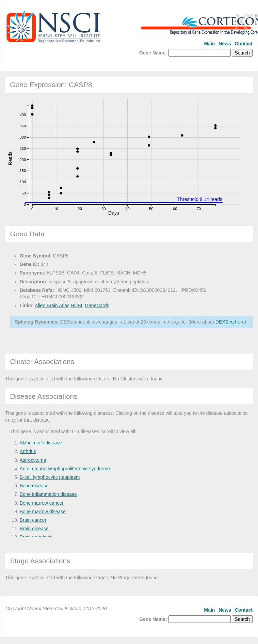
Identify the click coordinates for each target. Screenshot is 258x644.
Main (209, 44)
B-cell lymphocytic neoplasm (50, 477)
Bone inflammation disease (48, 494)
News (225, 44)
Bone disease (34, 486)
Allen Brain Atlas (52, 305)
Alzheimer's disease (41, 443)
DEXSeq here (230, 322)
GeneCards (97, 305)
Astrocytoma (33, 460)
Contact (244, 44)
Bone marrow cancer (42, 503)
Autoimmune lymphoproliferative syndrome (65, 469)
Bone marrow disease (43, 512)
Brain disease (34, 529)
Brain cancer (33, 520)
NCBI (76, 305)
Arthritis (28, 451)
